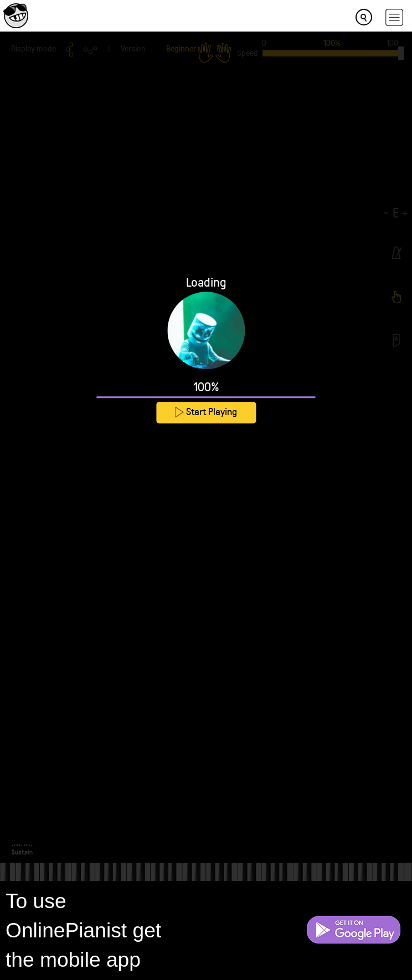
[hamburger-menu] (394, 17)
